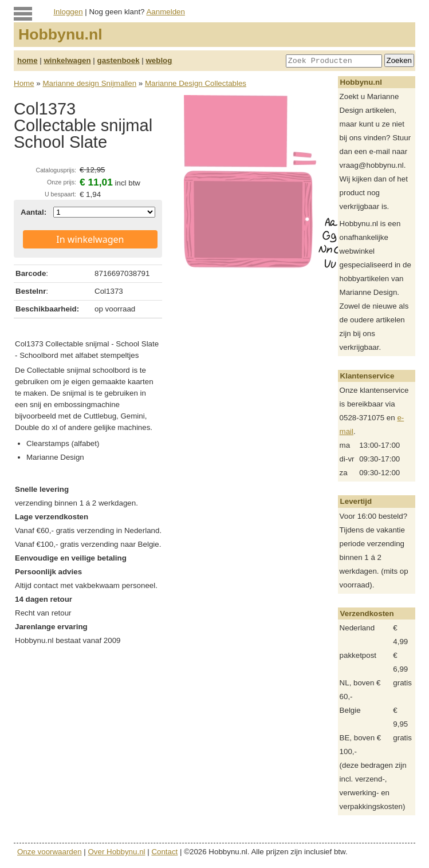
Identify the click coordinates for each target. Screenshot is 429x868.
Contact (164, 852)
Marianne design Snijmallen (89, 83)
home (27, 60)
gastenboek (119, 60)
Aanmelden (165, 12)
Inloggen (68, 12)
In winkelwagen (90, 239)
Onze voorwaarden (50, 852)
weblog (159, 60)
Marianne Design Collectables (196, 83)
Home (24, 83)
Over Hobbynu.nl (117, 852)
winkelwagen (67, 60)
